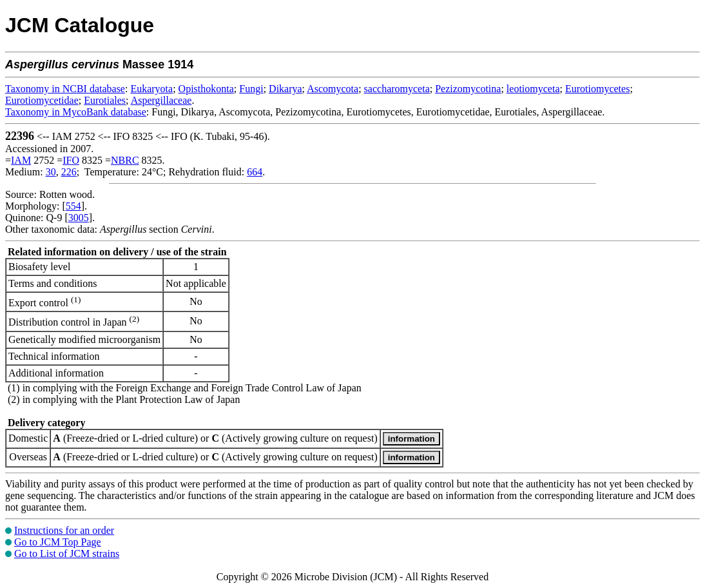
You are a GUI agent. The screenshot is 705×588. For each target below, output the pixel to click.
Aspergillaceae (161, 100)
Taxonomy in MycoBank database (76, 112)
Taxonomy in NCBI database (65, 89)
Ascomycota (333, 89)
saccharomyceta (397, 89)
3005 (79, 218)
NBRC (125, 160)
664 (255, 172)
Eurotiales (105, 100)
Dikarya (285, 89)
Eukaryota (151, 89)
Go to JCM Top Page (58, 542)
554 (73, 206)
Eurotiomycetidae (42, 100)
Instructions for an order (64, 530)
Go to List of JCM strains (67, 554)
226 (69, 172)
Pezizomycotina (468, 89)
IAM (21, 160)
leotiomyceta (533, 89)
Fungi (251, 89)
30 (51, 172)
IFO (71, 160)
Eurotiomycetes (597, 89)
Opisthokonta (206, 89)
